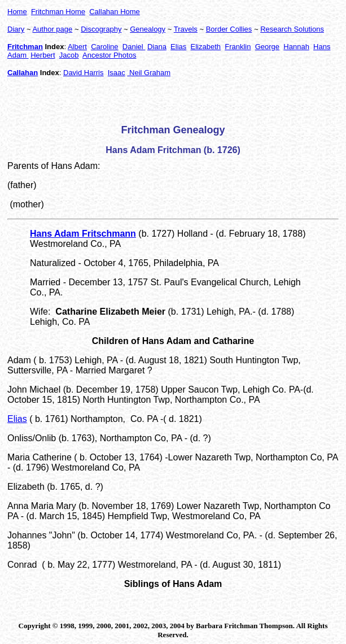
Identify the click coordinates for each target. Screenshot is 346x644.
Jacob (69, 55)
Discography (101, 29)
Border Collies (229, 29)
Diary (16, 29)
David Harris (84, 73)
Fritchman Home (58, 12)
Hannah (296, 47)
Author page (52, 29)
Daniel (134, 47)
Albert (77, 47)
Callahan (23, 73)
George (267, 47)
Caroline (104, 47)
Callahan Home (115, 12)
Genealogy (148, 29)
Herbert (43, 55)
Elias (178, 47)
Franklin (238, 47)
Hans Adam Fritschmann (83, 234)
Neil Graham (149, 73)
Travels (186, 29)
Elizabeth (206, 47)
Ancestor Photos (109, 55)
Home (17, 12)
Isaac (117, 73)
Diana (157, 47)
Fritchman (25, 47)
